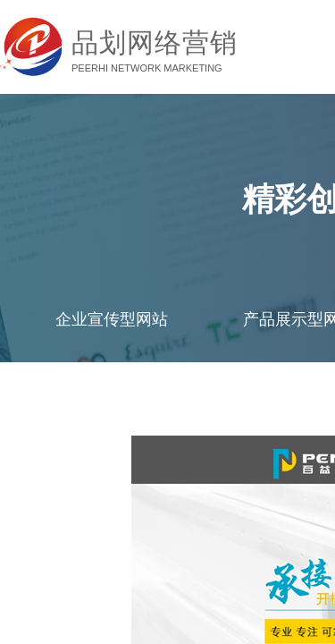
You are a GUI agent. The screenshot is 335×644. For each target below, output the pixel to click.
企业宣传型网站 (112, 319)
